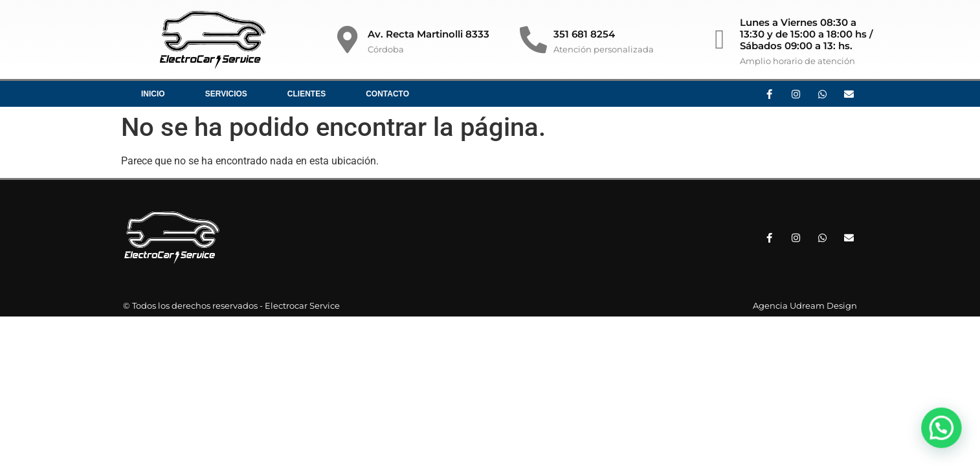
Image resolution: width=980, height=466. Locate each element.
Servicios (226, 94)
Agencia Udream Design (805, 305)
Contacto (387, 94)
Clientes (306, 94)
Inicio (153, 94)
